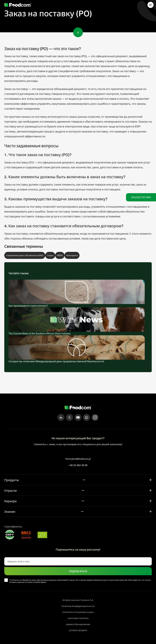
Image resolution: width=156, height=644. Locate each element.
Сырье (50, 255)
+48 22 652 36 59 (78, 465)
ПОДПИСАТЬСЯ (78, 571)
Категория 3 (72, 255)
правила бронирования (78, 624)
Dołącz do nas (141, 197)
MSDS (60, 255)
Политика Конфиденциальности (78, 606)
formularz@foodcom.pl (78, 459)
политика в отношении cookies (78, 612)
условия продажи (78, 630)
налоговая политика (78, 618)
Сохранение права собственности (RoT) (25, 255)
